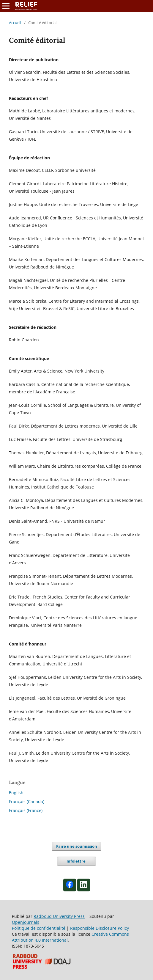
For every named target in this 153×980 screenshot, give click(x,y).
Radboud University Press (59, 916)
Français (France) (26, 810)
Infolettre (76, 861)
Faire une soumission (77, 846)
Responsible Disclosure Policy (100, 928)
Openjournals (26, 922)
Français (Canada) (27, 801)
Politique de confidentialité (39, 928)
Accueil (15, 23)
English (16, 793)
